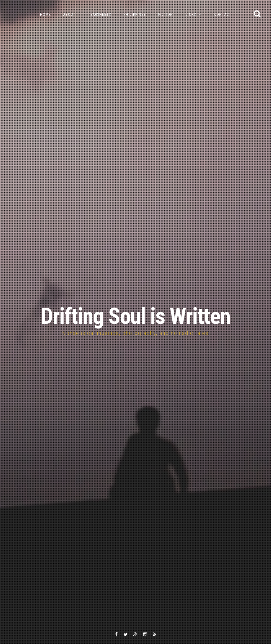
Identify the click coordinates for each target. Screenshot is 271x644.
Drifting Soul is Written (135, 316)
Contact (223, 15)
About (69, 15)
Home (45, 15)
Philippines (135, 15)
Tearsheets (100, 15)
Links (191, 15)
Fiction (166, 15)
